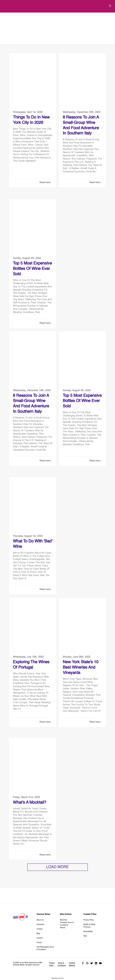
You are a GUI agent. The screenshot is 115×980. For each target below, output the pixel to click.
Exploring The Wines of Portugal (31, 665)
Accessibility (88, 932)
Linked (96, 963)
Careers (40, 938)
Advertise (64, 920)
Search (63, 928)
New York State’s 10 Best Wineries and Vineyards (81, 668)
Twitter (92, 963)
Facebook (83, 963)
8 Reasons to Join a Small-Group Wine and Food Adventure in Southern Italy (81, 125)
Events (39, 942)
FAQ (85, 936)
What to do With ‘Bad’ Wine (33, 544)
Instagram (87, 963)
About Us (40, 920)
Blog (38, 933)
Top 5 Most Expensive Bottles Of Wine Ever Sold (32, 269)
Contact (40, 929)
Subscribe (40, 924)
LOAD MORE (57, 867)
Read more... (46, 182)
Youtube (100, 963)
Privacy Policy (89, 920)
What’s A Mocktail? (30, 803)
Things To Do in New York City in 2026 (31, 120)
